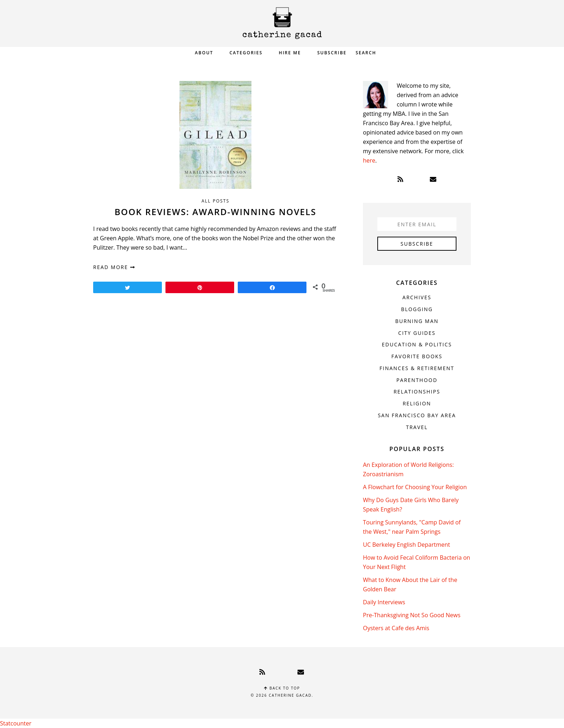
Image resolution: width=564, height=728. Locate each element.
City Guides (417, 333)
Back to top (282, 688)
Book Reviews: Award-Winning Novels (216, 212)
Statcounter (16, 723)
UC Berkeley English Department (406, 545)
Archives (417, 297)
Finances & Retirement (417, 368)
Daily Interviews (384, 602)
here (369, 160)
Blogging (417, 309)
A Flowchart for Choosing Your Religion (415, 487)
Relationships (417, 392)
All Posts (215, 201)
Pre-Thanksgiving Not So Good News (412, 615)
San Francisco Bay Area (417, 415)
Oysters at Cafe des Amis (396, 628)
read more (114, 267)
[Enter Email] (417, 224)
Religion (417, 403)
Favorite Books (417, 356)
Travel (417, 427)
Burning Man (417, 321)
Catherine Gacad (282, 23)
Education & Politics (417, 344)
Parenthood (417, 380)
